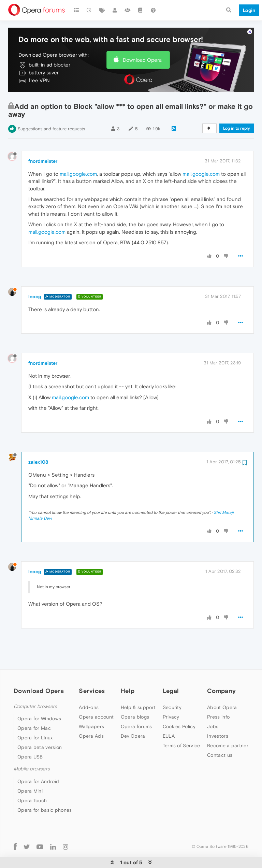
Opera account (96, 696)
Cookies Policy (179, 706)
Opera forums (136, 706)
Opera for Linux (35, 717)
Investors (218, 715)
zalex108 (38, 441)
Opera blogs (135, 696)
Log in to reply (237, 107)
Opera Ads (91, 715)
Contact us (220, 734)
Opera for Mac (34, 707)
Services (92, 670)
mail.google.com (78, 153)
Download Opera (142, 39)
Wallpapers (91, 706)
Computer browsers (35, 686)
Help (128, 670)
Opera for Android (38, 761)
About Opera (222, 686)
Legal (171, 670)
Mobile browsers (32, 748)
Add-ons (89, 686)
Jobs (213, 706)
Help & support (138, 686)
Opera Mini (30, 770)
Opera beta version (40, 726)
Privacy (171, 696)
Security (172, 686)
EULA (169, 715)
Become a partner (228, 725)
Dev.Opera (133, 715)
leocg (35, 276)
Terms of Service (181, 725)
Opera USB (30, 736)
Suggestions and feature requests (51, 108)
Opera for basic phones (45, 789)
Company (221, 670)
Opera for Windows (39, 698)
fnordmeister (43, 140)
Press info (218, 696)
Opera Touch (32, 780)
